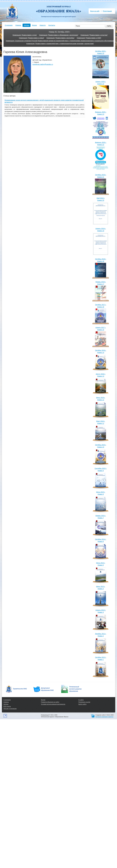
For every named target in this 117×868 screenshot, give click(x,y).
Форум (34, 25)
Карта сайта (82, 704)
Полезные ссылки (84, 702)
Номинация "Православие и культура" (94, 35)
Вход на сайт (95, 11)
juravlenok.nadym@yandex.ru (43, 64)
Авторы (27, 25)
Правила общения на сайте (50, 702)
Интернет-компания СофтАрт (104, 717)
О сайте (81, 700)
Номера (18, 25)
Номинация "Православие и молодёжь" (61, 38)
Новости (43, 25)
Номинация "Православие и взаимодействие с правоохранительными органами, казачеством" (60, 44)
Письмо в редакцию (10, 709)
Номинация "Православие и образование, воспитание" (59, 35)
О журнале (9, 25)
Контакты (52, 25)
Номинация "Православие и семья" (32, 38)
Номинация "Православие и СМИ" (89, 38)
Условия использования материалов (53, 704)
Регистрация (107, 11)
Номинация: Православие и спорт (25, 35)
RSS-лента (7, 706)
